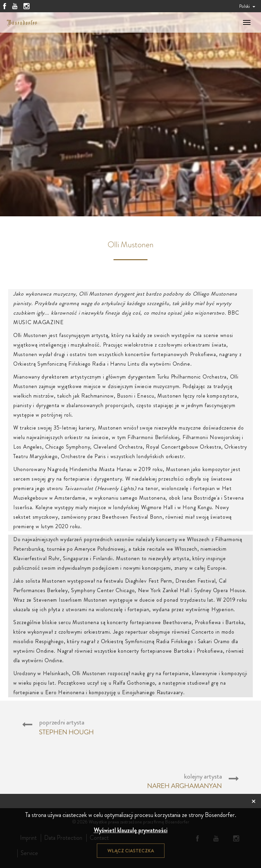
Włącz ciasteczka (131, 851)
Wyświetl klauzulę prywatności (131, 830)
